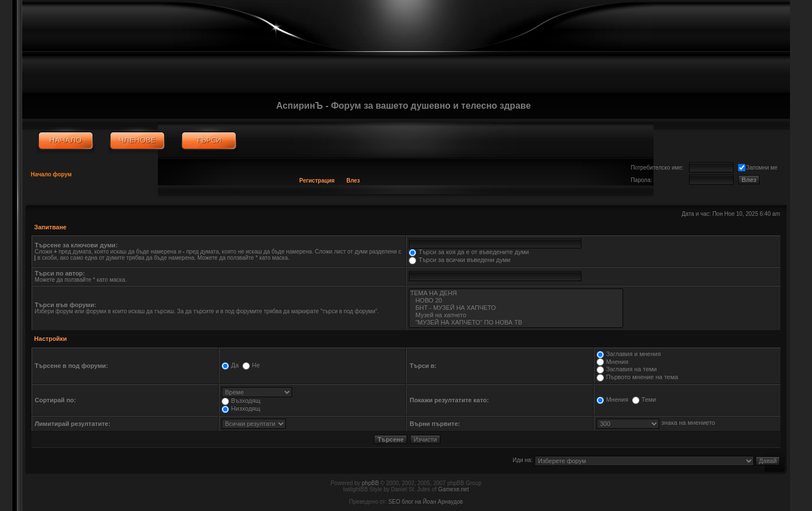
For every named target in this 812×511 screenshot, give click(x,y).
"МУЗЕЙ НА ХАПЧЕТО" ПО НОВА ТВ (516, 323)
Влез (353, 181)
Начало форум (52, 174)
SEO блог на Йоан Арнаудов (426, 502)
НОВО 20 (516, 301)
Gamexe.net (453, 489)
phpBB (370, 483)
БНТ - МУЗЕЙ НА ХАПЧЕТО (516, 308)
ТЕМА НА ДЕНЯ (516, 293)
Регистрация (317, 181)
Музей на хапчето (516, 315)
